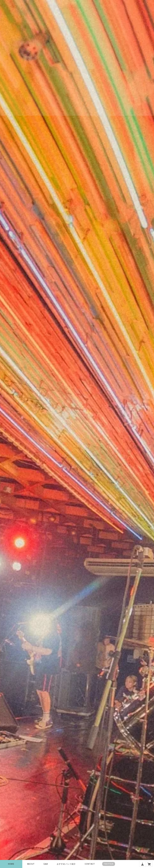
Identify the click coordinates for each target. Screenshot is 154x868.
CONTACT (90, 864)
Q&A (46, 864)
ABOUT (31, 864)
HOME (11, 864)
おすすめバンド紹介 (66, 864)
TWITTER (109, 864)
